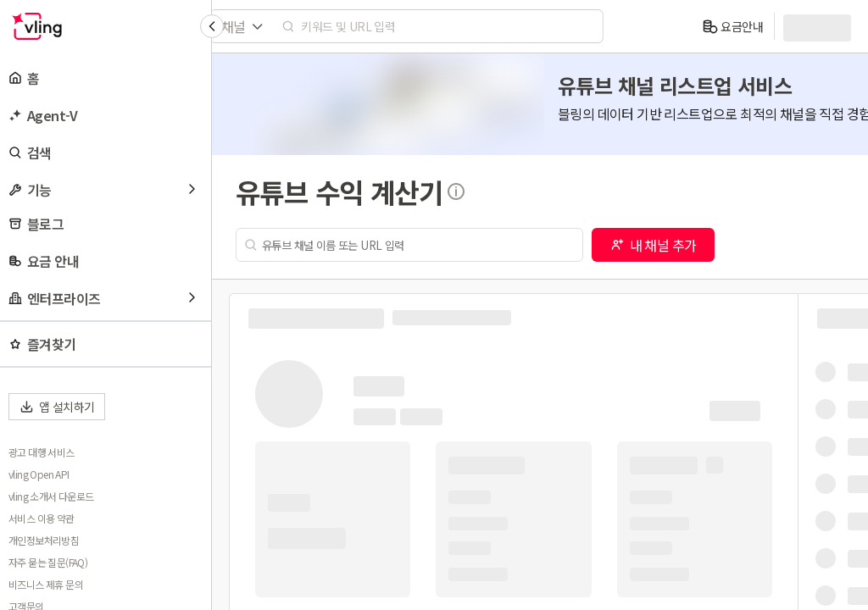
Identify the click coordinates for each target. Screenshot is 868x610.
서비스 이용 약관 (42, 518)
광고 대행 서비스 (42, 452)
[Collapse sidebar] (212, 26)
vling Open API (39, 474)
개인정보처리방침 (44, 541)
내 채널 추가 (654, 245)
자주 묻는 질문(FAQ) (48, 563)
